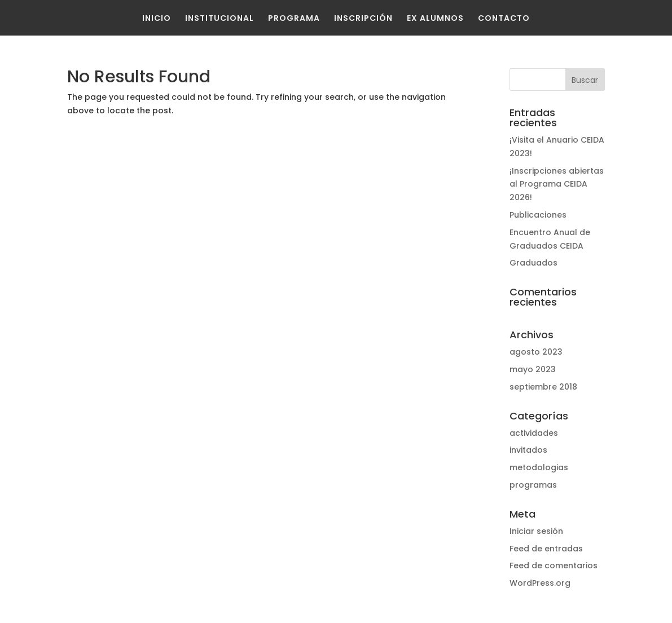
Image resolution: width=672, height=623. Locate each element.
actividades (534, 433)
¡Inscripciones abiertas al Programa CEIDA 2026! (557, 184)
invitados (528, 450)
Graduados (533, 263)
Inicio (157, 18)
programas (533, 485)
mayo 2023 (533, 369)
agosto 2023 (536, 352)
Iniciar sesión (536, 531)
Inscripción (363, 18)
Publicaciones (538, 215)
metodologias (539, 467)
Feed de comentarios (554, 565)
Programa (294, 18)
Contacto (504, 18)
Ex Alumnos (435, 18)
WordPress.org (540, 583)
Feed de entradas (546, 549)
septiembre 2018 (543, 387)
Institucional (219, 18)
